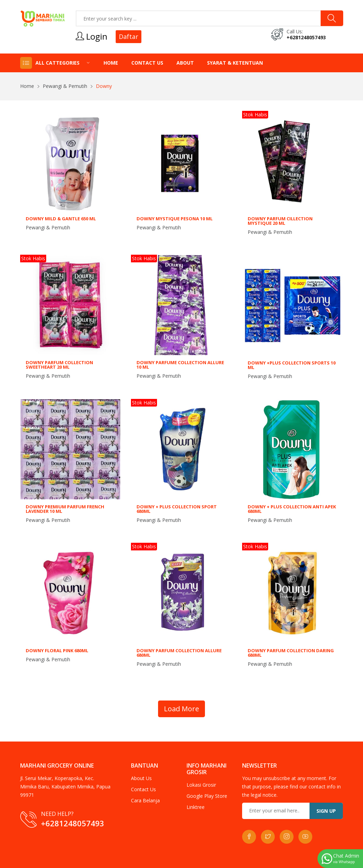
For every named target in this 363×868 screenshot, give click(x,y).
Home (111, 63)
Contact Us (147, 63)
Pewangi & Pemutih (65, 86)
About (185, 63)
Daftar (129, 36)
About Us (141, 778)
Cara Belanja (145, 800)
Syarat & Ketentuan (235, 63)
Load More (181, 709)
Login (92, 36)
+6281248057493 (306, 37)
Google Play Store (207, 796)
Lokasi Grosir (201, 785)
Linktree (196, 807)
